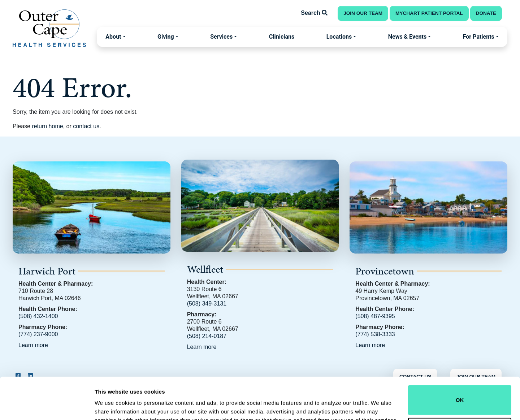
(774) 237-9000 (38, 334)
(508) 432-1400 (38, 316)
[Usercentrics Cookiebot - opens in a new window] (47, 406)
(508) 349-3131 (207, 304)
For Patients (479, 37)
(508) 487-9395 (375, 316)
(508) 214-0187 (207, 336)
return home (47, 126)
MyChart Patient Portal (429, 13)
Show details (111, 404)
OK (460, 364)
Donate (486, 13)
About (113, 37)
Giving (166, 37)
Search (314, 13)
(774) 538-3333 (375, 334)
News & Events (407, 37)
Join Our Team (363, 13)
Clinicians (282, 37)
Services (221, 37)
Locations (339, 37)
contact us (86, 126)
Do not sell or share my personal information (460, 396)
